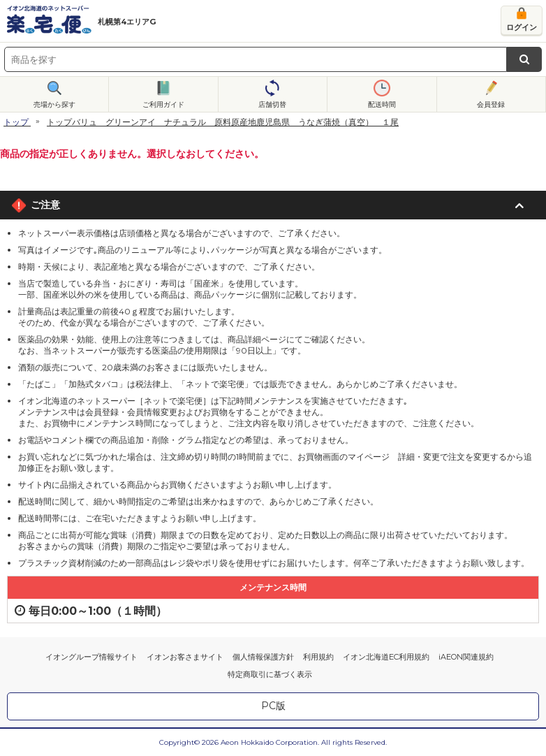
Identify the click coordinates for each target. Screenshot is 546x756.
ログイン (522, 27)
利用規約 (318, 657)
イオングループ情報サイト (91, 657)
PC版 (273, 706)
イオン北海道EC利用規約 (386, 657)
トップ (16, 122)
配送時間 (382, 104)
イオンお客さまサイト (185, 657)
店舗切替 (272, 104)
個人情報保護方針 (263, 657)
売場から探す (54, 104)
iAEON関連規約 (466, 657)
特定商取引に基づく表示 (270, 674)
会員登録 (491, 104)
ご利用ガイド (163, 104)
